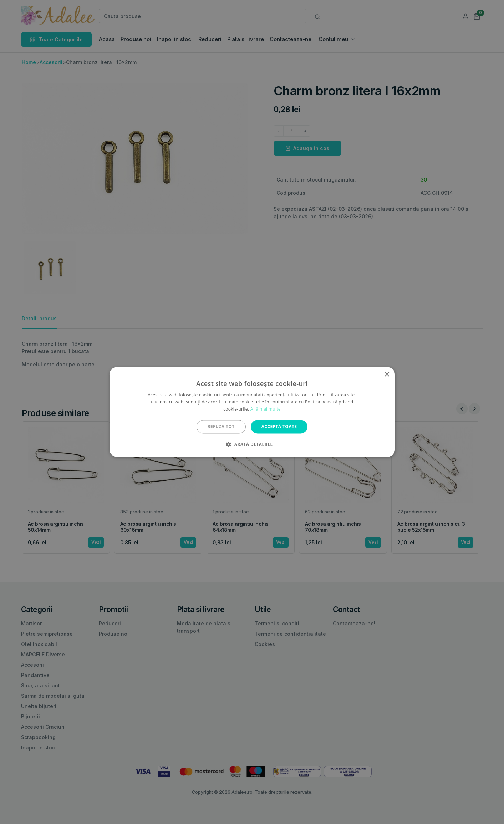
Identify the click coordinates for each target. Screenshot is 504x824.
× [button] (387, 375)
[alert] (252, 412)
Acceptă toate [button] (279, 426)
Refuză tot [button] (221, 426)
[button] (252, 444)
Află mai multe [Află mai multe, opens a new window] (266, 409)
